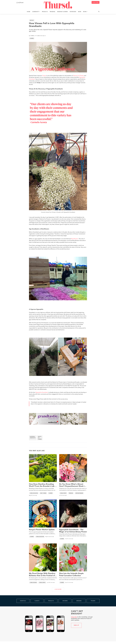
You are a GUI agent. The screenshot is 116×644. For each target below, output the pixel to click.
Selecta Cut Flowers (78, 76)
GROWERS (65, 601)
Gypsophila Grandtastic (42, 392)
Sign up (76, 625)
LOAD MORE (58, 589)
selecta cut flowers (40, 438)
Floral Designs (33, 583)
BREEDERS (79, 601)
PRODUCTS (51, 601)
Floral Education (34, 493)
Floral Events (63, 493)
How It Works (43, 493)
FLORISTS (37, 601)
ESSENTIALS (23, 601)
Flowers (32, 38)
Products (45, 12)
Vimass (44, 76)
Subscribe (74, 617)
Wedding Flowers (62, 12)
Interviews (73, 12)
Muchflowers (75, 239)
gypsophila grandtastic (33, 437)
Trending (52, 12)
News (80, 12)
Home (29, 12)
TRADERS (93, 601)
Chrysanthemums (79, 493)
